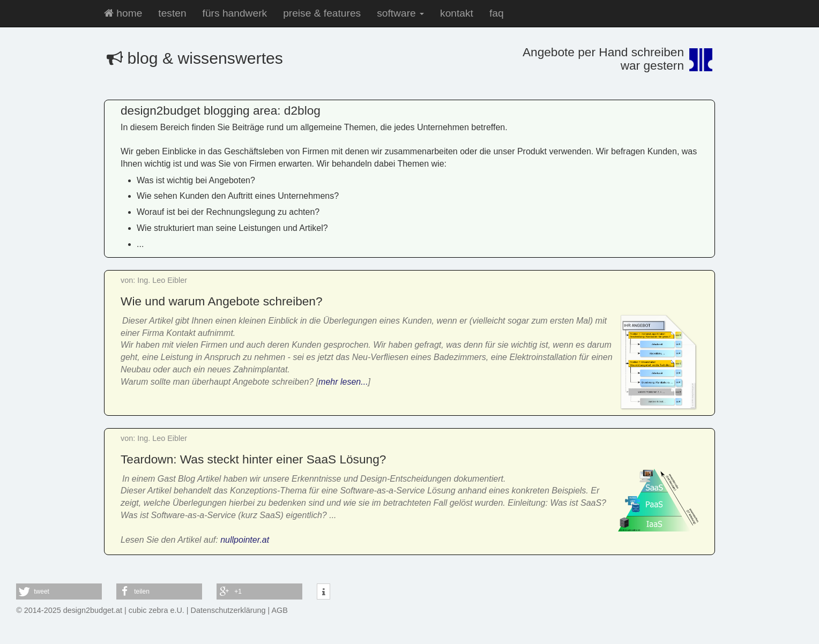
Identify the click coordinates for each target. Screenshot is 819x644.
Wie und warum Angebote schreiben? (222, 301)
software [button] (400, 13)
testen (172, 13)
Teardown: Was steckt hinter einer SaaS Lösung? (253, 459)
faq (497, 13)
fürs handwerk (235, 13)
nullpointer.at (245, 540)
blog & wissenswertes (195, 58)
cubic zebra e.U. (157, 610)
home (123, 13)
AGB (280, 610)
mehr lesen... (343, 382)
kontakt (457, 13)
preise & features (322, 13)
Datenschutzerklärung (228, 610)
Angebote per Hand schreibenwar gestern (603, 59)
